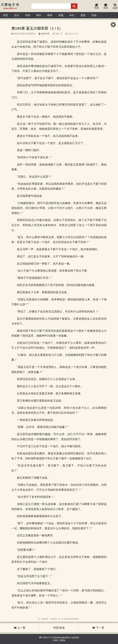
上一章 (20, 628)
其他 (94, 15)
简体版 (55, 640)
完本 (106, 6)
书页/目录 (59, 628)
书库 (96, 6)
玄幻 (17, 15)
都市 (39, 15)
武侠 (28, 15)
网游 (50, 15)
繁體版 (63, 640)
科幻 (72, 15)
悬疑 (83, 15)
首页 (6, 15)
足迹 (115, 6)
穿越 (61, 15)
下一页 (98, 628)
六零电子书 (46, 638)
